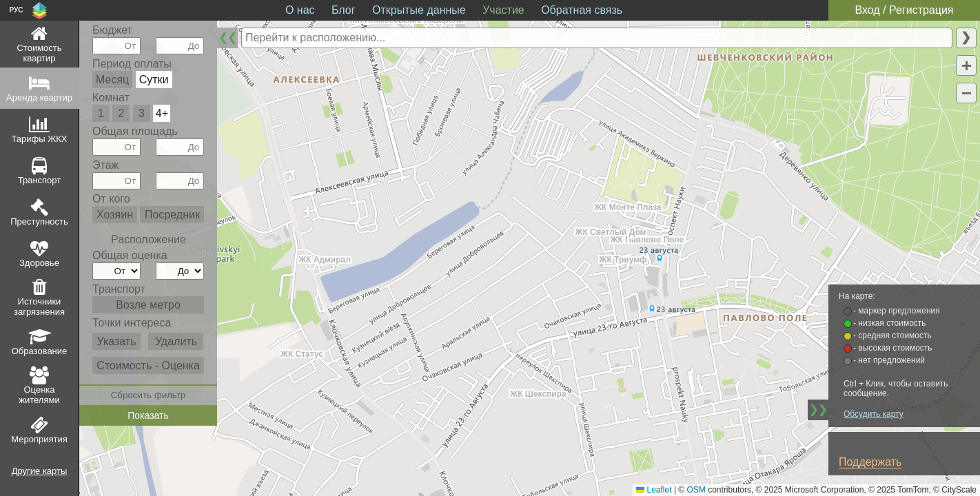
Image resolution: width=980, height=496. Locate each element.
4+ (162, 113)
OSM (696, 490)
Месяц (112, 80)
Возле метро (148, 305)
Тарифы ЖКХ (40, 139)
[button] (966, 65)
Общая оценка (130, 255)
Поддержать (870, 462)
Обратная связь (582, 10)
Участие (503, 10)
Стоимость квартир (39, 53)
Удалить (176, 341)
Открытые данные (419, 10)
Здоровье (39, 263)
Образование (40, 351)
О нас (300, 10)
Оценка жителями (39, 395)
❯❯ (818, 410)
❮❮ (227, 38)
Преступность (39, 221)
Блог (344, 10)
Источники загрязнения (39, 307)
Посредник (172, 215)
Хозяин (115, 215)
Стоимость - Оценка (148, 365)
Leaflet (654, 490)
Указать (116, 341)
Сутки (154, 80)
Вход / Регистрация (904, 10)
